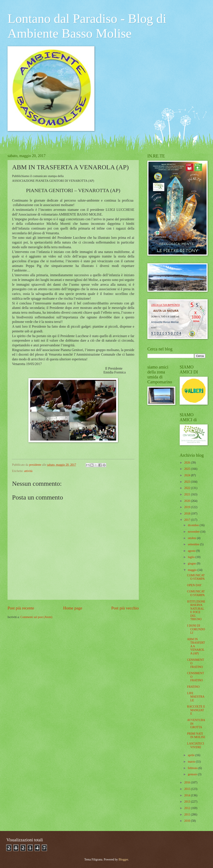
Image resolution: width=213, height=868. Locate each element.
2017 (188, 520)
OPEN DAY (194, 585)
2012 (188, 808)
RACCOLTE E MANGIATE (196, 710)
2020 (188, 501)
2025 (188, 469)
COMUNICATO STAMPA (196, 577)
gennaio (193, 774)
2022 (188, 488)
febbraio (193, 768)
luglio (192, 557)
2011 (188, 815)
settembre (194, 544)
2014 (188, 795)
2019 (188, 507)
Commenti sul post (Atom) (36, 617)
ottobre (192, 538)
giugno (192, 564)
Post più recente (21, 608)
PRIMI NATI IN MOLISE (196, 735)
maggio (193, 570)
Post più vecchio (125, 608)
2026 (188, 463)
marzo (192, 762)
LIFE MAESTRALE (196, 697)
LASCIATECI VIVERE (195, 745)
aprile (192, 755)
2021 (188, 494)
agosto (192, 551)
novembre (194, 532)
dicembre (194, 525)
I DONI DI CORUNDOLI (196, 629)
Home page (73, 608)
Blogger (123, 860)
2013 (188, 802)
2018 (188, 514)
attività (28, 471)
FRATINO (193, 687)
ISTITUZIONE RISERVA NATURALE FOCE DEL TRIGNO (196, 611)
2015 (188, 789)
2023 (188, 482)
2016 (188, 782)
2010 (188, 821)
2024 (188, 475)
